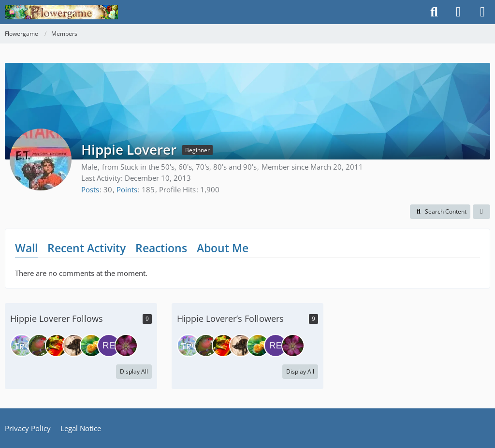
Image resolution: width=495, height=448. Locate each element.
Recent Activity (87, 248)
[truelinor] (22, 346)
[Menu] (482, 12)
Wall (26, 248)
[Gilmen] (91, 346)
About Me (223, 248)
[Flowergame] (61, 12)
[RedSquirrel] (109, 346)
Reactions (161, 248)
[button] (440, 212)
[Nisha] (126, 346)
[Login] (458, 12)
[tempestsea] (39, 346)
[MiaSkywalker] (74, 346)
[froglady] (57, 346)
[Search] (434, 12)
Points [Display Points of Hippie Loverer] (127, 189)
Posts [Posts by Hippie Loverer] (90, 189)
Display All (134, 371)
